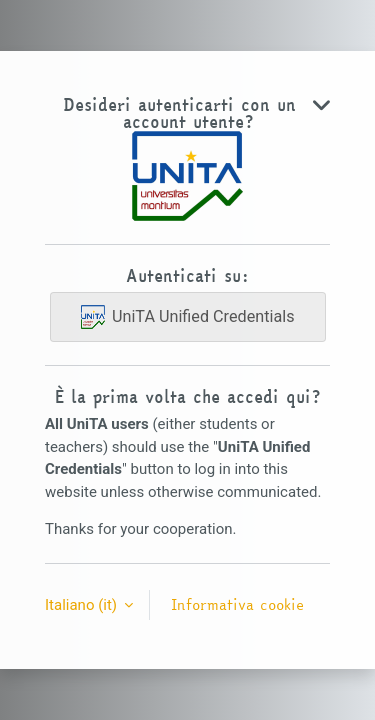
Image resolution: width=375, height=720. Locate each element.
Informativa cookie (237, 604)
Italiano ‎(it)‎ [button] (83, 605)
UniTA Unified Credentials (188, 317)
